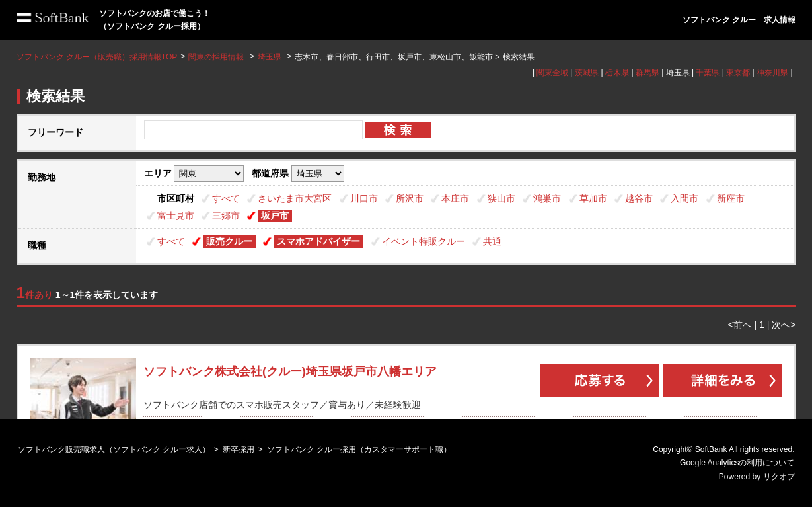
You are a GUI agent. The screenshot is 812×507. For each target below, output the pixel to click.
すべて (226, 198)
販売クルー (229, 241)
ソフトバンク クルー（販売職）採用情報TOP (97, 57)
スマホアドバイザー (318, 241)
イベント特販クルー (424, 241)
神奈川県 (772, 73)
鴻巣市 (547, 198)
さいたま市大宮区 (295, 198)
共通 (492, 241)
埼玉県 (270, 57)
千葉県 (708, 73)
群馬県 (647, 73)
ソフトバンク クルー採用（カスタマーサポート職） (359, 449)
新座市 (731, 198)
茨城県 (587, 73)
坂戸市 (275, 215)
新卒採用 (239, 449)
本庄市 (455, 198)
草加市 (593, 198)
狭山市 (501, 198)
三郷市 (226, 215)
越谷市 (639, 198)
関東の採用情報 (217, 57)
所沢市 (410, 198)
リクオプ (779, 477)
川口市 (364, 198)
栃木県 (617, 73)
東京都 (738, 73)
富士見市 (176, 215)
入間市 (684, 198)
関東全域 (552, 73)
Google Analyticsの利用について (737, 463)
